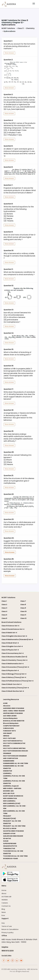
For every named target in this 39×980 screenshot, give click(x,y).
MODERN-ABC (8, 791)
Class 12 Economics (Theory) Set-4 (15, 667)
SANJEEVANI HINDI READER (13, 836)
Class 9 (23, 608)
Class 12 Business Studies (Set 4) (14, 657)
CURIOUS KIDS (8, 728)
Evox (3, 915)
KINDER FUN (8, 771)
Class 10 (23, 611)
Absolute (7, 706)
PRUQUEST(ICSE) (10, 818)
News (4, 912)
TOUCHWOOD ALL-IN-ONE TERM (15, 856)
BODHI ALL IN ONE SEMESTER (14, 721)
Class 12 (23, 618)
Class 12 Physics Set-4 (10, 650)
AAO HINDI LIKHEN (10, 716)
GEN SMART (8, 733)
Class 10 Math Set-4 (9, 633)
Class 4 (4, 611)
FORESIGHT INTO (9, 731)
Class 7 (23, 601)
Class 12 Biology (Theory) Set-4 (14, 674)
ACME (5, 703)
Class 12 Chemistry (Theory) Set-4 (15, 688)
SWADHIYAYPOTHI (10, 846)
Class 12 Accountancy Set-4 (13, 653)
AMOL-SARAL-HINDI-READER (14, 711)
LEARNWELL (7, 773)
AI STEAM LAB (6, 897)
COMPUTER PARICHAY (11, 726)
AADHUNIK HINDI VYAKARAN (14, 708)
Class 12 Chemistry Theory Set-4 (14, 660)
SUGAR (6, 841)
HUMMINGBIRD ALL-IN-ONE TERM (16, 763)
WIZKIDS (5, 900)
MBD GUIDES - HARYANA (12, 788)
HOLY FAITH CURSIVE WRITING (14, 748)
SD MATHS (7, 838)
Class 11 (20, 28)
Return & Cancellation (10, 929)
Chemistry (30, 28)
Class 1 (4, 601)
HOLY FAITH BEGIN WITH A (13, 741)
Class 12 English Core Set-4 (12, 646)
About (4, 893)
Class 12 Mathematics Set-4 (13, 664)
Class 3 (4, 608)
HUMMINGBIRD (9, 761)
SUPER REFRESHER (10, 844)
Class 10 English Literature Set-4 (14, 636)
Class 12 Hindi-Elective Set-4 (13, 691)
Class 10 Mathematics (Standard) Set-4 (17, 639)
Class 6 (4, 618)
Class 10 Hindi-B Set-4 (10, 643)
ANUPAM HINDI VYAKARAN (13, 713)
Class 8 (23, 605)
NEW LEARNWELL (9, 801)
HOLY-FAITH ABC (9, 738)
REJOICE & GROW (10, 828)
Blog (3, 909)
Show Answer (9, 53)
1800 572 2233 (8, 951)
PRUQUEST (7, 816)
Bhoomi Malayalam (11, 723)
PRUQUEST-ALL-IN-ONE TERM (14, 826)
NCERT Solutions (8, 28)
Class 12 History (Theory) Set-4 (14, 677)
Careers (5, 903)
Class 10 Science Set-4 (10, 626)
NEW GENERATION (10, 798)
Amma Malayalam (10, 718)
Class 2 (4, 605)
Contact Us (6, 906)
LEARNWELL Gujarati (11, 786)
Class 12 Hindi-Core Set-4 (12, 684)
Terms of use (7, 926)
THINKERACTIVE (9, 849)
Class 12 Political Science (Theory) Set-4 (17, 681)
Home (4, 890)
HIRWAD (6, 736)
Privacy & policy (7, 932)
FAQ (3, 923)
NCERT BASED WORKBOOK (13, 796)
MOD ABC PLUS (9, 793)
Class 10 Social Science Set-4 (13, 629)
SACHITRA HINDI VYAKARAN (13, 831)
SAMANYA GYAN (9, 833)
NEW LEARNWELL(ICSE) (12, 803)
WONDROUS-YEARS (11, 859)
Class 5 (4, 615)
